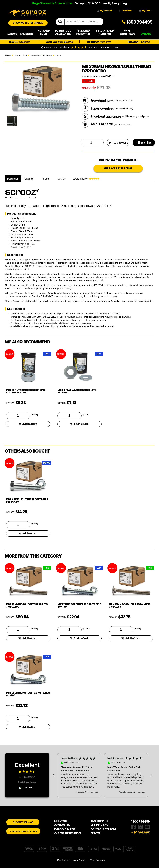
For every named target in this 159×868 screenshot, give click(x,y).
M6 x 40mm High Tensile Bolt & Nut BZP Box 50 (27, 501)
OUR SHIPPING (100, 821)
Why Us (62, 179)
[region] (103, 775)
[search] (61, 22)
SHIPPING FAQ (100, 825)
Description (13, 179)
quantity (35, 414)
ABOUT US (60, 821)
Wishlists (125, 11)
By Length (48, 55)
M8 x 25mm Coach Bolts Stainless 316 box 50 (130, 605)
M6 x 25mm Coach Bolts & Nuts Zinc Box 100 (79, 605)
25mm (58, 55)
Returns (45, 179)
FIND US (96, 833)
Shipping (29, 179)
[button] (54, 775)
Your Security (98, 860)
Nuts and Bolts (21, 55)
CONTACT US (62, 825)
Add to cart (118, 142)
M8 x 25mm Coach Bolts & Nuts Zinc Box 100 (28, 694)
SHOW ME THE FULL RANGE (28, 23)
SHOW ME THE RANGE (23, 822)
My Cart (145, 11)
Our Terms (63, 860)
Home (8, 55)
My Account (105, 11)
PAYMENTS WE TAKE (103, 829)
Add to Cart (28, 424)
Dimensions (35, 55)
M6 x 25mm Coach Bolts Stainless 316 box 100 (27, 605)
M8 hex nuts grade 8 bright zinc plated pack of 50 (26, 391)
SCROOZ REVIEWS (65, 829)
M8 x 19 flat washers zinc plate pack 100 (77, 391)
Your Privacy (80, 860)
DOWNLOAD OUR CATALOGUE (23, 831)
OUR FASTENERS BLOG (67, 833)
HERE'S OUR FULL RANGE (118, 168)
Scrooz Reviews (86, 179)
